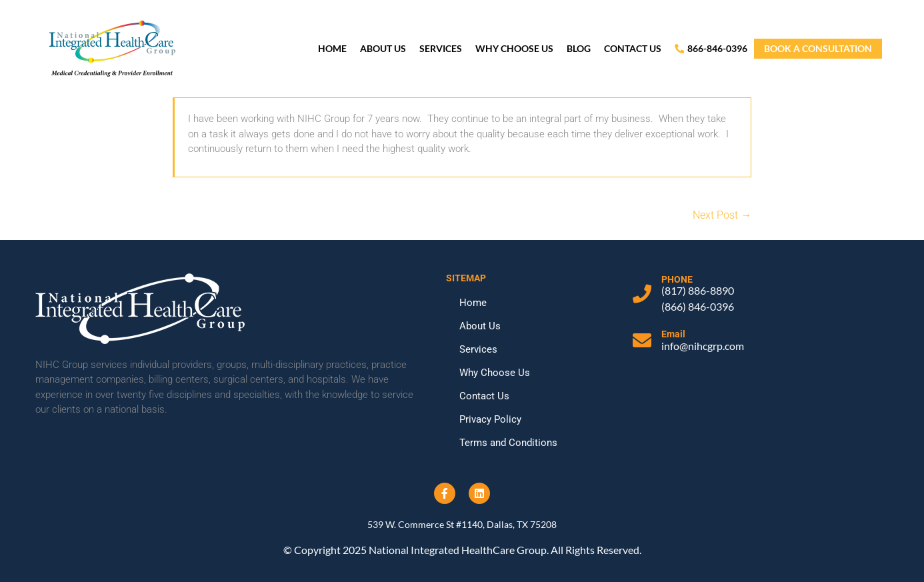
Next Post (722, 215)
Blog (579, 48)
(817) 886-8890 (698, 290)
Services (441, 48)
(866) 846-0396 (698, 306)
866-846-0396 (711, 48)
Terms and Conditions (508, 443)
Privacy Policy (490, 419)
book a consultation (818, 48)
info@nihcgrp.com (703, 346)
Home (332, 48)
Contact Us (633, 48)
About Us (383, 48)
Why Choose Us (514, 48)
